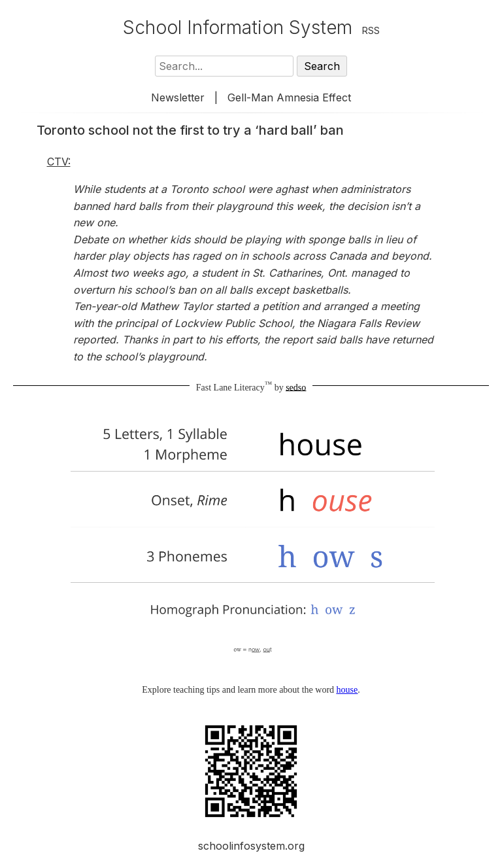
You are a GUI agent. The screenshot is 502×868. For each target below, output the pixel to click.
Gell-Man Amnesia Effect (289, 97)
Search (322, 66)
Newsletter (178, 97)
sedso (296, 387)
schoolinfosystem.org (251, 846)
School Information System (238, 27)
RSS (371, 30)
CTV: (59, 162)
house (347, 690)
